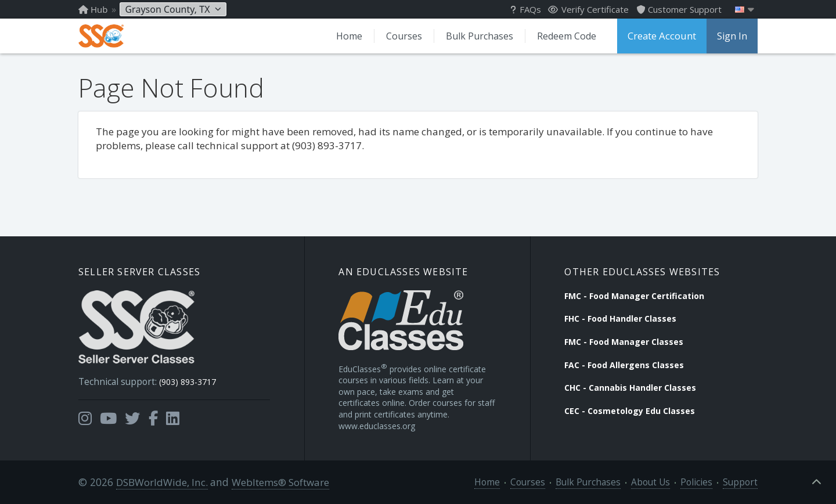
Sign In (732, 36)
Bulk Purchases (482, 36)
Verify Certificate (588, 9)
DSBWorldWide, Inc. (160, 482)
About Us (661, 482)
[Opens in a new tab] (85, 414)
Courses (408, 36)
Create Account (663, 36)
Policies (703, 482)
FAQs (526, 9)
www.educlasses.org (377, 425)
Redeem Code (569, 36)
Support (743, 482)
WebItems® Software (277, 482)
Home (353, 36)
